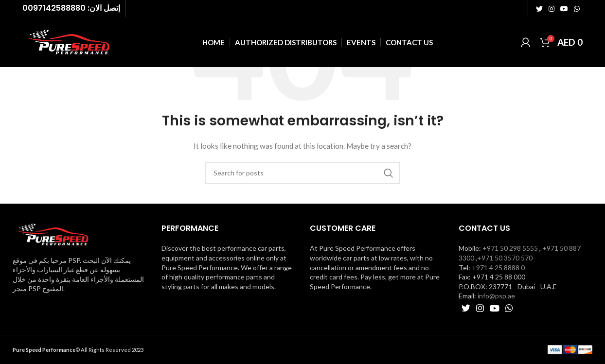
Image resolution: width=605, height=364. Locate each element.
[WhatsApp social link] (577, 9)
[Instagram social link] (552, 9)
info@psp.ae (496, 296)
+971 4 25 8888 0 (498, 268)
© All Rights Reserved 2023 (78, 350)
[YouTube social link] (564, 9)
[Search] (302, 173)
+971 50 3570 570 (505, 258)
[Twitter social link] (539, 9)
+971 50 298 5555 (510, 248)
